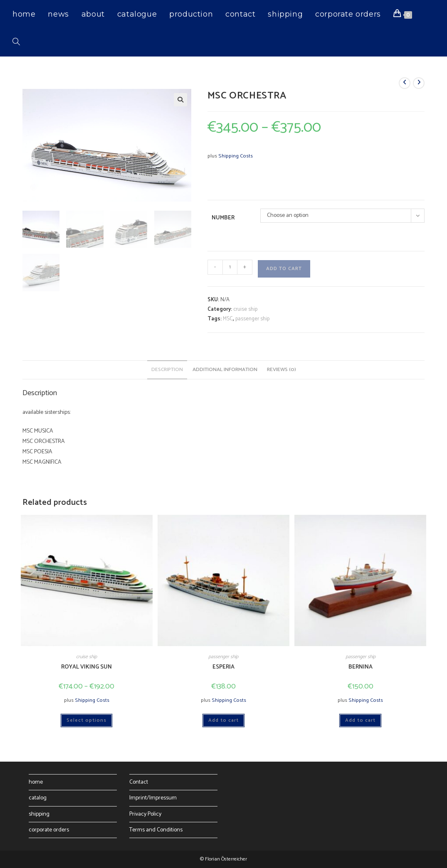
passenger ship (252, 319)
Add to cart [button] (223, 720)
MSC (228, 319)
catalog (38, 798)
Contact (139, 782)
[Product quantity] (230, 267)
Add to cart (284, 269)
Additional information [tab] (225, 370)
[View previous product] (405, 83)
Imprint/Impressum (153, 798)
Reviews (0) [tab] (282, 370)
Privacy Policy (145, 814)
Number (223, 218)
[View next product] (419, 83)
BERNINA (361, 667)
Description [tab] (167, 370)
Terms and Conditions (156, 830)
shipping (39, 814)
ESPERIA (223, 667)
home (36, 782)
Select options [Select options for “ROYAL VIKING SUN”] (86, 720)
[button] (180, 100)
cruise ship (245, 309)
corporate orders (49, 830)
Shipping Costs (236, 156)
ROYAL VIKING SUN (86, 667)
